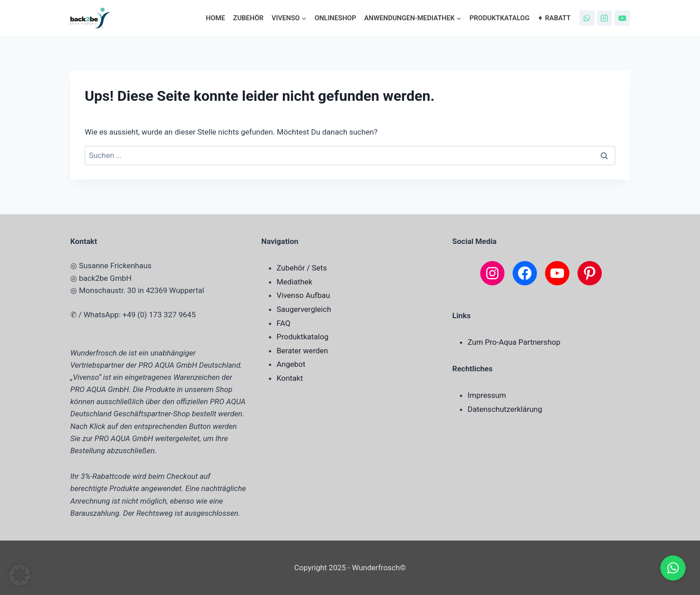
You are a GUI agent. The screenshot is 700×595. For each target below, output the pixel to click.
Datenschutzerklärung (505, 409)
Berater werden (302, 351)
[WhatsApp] (587, 18)
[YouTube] (622, 18)
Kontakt (290, 378)
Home (216, 18)
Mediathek (294, 282)
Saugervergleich (304, 309)
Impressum (487, 395)
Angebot (291, 364)
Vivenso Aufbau (303, 295)
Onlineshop (335, 18)
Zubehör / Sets (302, 268)
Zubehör (248, 18)
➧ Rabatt (554, 18)
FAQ (284, 323)
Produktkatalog (499, 18)
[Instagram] (605, 18)
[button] (20, 575)
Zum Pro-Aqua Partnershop (514, 342)
